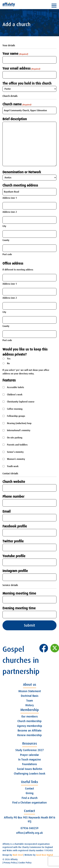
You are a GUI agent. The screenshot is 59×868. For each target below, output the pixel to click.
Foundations (29, 764)
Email (7, 511)
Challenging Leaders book (30, 774)
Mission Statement (30, 691)
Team (30, 701)
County (6, 240)
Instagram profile (15, 571)
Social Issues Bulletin (30, 769)
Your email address (21, 68)
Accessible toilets (15, 387)
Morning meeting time (19, 593)
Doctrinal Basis (30, 696)
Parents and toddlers (17, 445)
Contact (29, 789)
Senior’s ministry (15, 452)
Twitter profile (13, 541)
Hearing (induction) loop (19, 423)
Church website (14, 482)
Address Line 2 (10, 212)
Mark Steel (18, 855)
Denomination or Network (22, 172)
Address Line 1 (10, 198)
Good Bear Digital (45, 855)
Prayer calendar (29, 755)
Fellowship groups (16, 416)
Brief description (15, 119)
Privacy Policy (10, 863)
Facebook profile (15, 526)
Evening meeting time (19, 608)
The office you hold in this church (27, 83)
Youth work (13, 466)
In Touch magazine (30, 760)
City (4, 226)
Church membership (29, 721)
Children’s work (15, 395)
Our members (29, 717)
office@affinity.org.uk (29, 833)
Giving (30, 793)
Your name (15, 54)
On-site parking (15, 438)
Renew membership (29, 735)
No (8, 363)
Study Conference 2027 (30, 750)
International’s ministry (19, 430)
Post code (7, 254)
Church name (17, 104)
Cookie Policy (25, 863)
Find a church (30, 798)
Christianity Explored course (21, 402)
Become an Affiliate (30, 731)
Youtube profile (14, 556)
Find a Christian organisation (29, 803)
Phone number (13, 496)
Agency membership (30, 726)
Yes (9, 359)
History (30, 705)
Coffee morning (15, 409)
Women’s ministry (16, 459)
